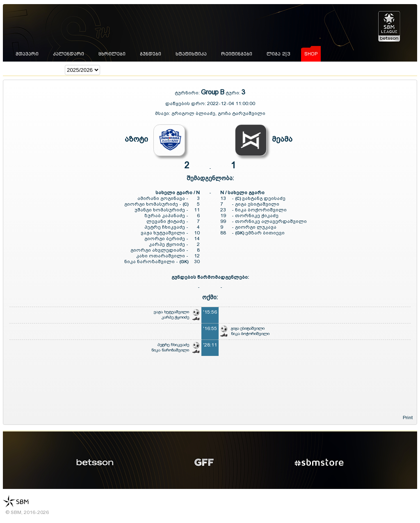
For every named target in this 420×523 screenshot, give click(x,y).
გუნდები (151, 54)
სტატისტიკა (191, 54)
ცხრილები (112, 54)
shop (311, 54)
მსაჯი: (163, 113)
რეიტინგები (237, 54)
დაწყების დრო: (186, 103)
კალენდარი (68, 54)
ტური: (233, 93)
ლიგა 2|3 (278, 54)
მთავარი (27, 54)
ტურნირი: (188, 93)
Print (408, 417)
